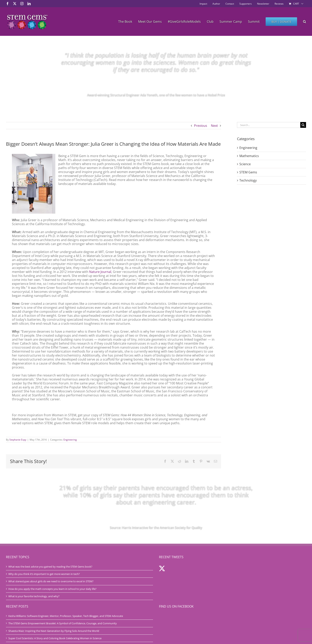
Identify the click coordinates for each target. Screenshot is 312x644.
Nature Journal (100, 272)
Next (214, 126)
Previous (201, 126)
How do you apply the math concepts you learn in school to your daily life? (52, 589)
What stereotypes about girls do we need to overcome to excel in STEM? (51, 581)
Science (245, 164)
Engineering (70, 440)
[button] (305, 21)
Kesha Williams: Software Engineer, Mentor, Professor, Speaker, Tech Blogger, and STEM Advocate (66, 616)
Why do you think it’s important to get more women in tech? (44, 574)
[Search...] (269, 125)
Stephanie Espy (18, 440)
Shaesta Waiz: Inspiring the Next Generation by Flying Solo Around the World (54, 631)
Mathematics (249, 156)
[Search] (303, 125)
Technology (248, 180)
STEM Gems (248, 172)
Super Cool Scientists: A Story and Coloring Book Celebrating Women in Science (55, 638)
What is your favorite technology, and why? (34, 596)
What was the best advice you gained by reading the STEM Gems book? (50, 567)
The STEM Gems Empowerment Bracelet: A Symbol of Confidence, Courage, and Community (63, 623)
